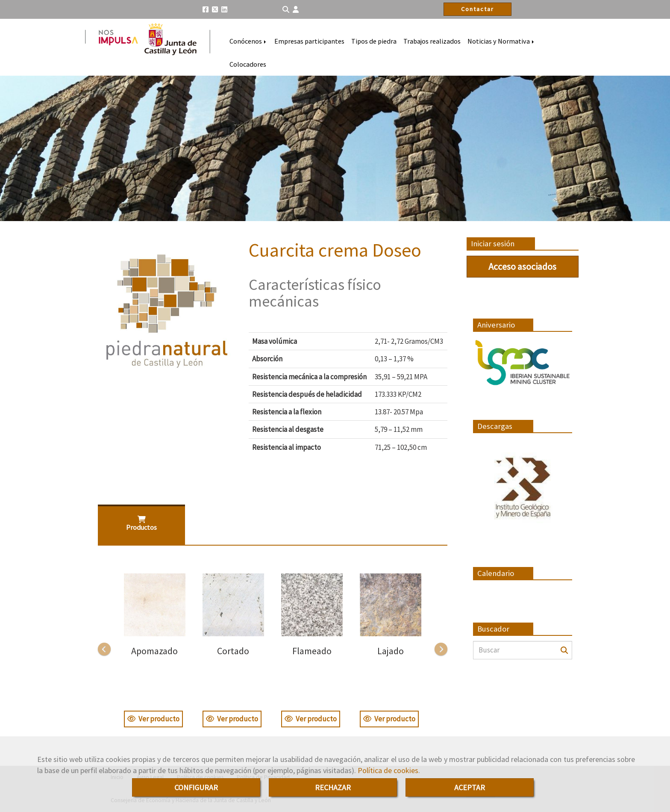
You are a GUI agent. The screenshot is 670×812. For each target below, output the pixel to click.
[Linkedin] (224, 9)
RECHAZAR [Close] (333, 787)
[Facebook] (206, 9)
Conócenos (248, 41)
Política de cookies (388, 770)
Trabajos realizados (432, 41)
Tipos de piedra (374, 41)
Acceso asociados (522, 266)
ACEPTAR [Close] (470, 787)
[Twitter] (215, 9)
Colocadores (248, 64)
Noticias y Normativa (501, 41)
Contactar (478, 9)
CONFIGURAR (196, 787)
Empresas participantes (309, 41)
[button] (296, 10)
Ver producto (153, 719)
